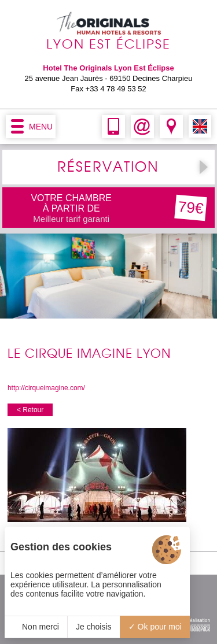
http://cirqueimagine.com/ (46, 388)
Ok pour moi (155, 627)
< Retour (30, 410)
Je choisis (93, 627)
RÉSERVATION (108, 167)
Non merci (36, 627)
